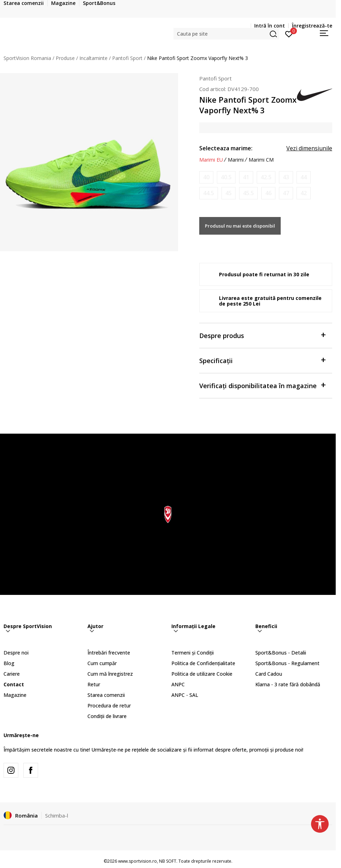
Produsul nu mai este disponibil (240, 226)
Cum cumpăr (102, 663)
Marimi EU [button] (211, 160)
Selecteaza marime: (226, 148)
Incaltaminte (93, 58)
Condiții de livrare (107, 716)
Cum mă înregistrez (110, 674)
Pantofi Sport (127, 58)
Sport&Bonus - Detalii (281, 653)
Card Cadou (269, 674)
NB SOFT (168, 861)
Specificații (262, 360)
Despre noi (16, 653)
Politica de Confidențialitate (203, 663)
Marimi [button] (236, 160)
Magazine (15, 695)
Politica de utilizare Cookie (202, 674)
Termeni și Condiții (193, 653)
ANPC (178, 684)
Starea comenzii (106, 695)
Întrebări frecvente (109, 653)
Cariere (12, 674)
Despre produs (262, 335)
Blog (9, 663)
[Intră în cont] (289, 34)
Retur (94, 684)
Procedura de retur (109, 706)
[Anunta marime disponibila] (206, 177)
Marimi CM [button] (261, 160)
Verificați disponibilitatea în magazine (262, 385)
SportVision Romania (27, 58)
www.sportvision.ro (138, 861)
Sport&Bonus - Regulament (287, 663)
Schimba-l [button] (57, 815)
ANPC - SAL (185, 695)
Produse (65, 58)
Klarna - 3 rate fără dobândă (288, 684)
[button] (226, 34)
